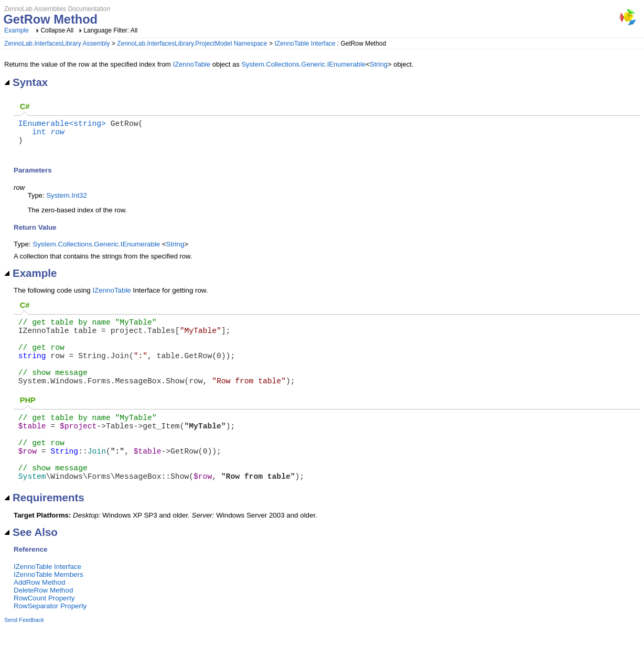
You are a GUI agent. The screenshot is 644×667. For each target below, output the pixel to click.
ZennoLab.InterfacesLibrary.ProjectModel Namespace (192, 44)
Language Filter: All (110, 30)
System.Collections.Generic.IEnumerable (303, 64)
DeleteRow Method (43, 630)
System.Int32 (67, 202)
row (57, 135)
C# (25, 106)
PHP (28, 423)
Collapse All (57, 30)
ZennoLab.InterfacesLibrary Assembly (57, 44)
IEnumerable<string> (62, 125)
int (39, 135)
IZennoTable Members (49, 614)
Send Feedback (24, 660)
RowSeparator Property (50, 646)
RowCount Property (44, 638)
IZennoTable (192, 64)
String (379, 64)
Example (17, 30)
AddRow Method (40, 622)
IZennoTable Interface (305, 44)
